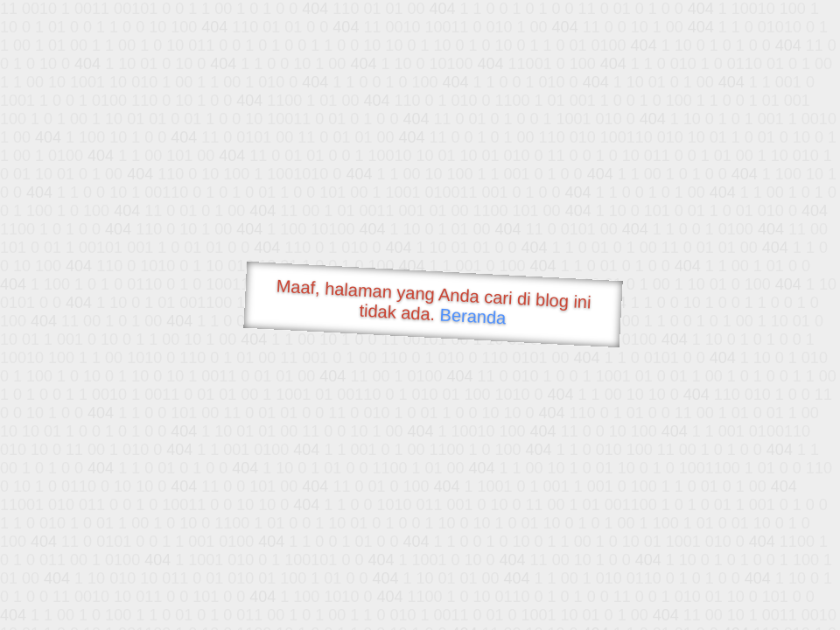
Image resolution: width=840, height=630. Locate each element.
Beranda (473, 316)
